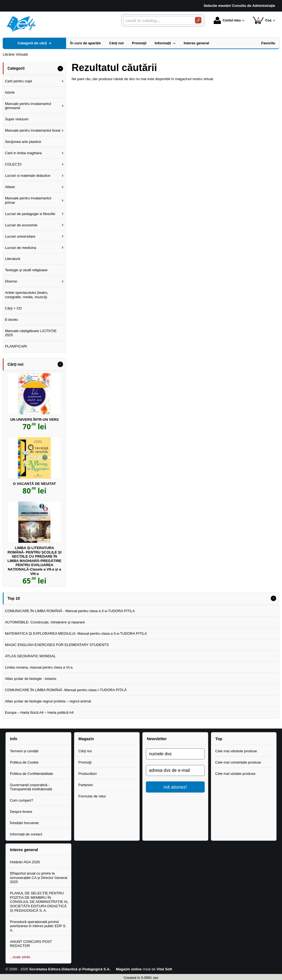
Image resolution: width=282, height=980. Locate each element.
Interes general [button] (24, 850)
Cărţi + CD (13, 308)
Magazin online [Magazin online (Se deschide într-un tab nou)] (129, 969)
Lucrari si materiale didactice (28, 176)
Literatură (13, 259)
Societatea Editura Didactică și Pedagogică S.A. (70, 969)
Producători (88, 774)
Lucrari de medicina (21, 248)
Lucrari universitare (20, 236)
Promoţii (85, 762)
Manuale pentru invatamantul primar (28, 200)
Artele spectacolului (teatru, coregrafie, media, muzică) (27, 295)
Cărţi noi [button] (15, 364)
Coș (262, 20)
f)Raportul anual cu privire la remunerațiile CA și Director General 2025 (39, 878)
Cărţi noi (85, 751)
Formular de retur (92, 796)
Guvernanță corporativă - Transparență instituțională (31, 787)
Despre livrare (21, 812)
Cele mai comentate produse (238, 762)
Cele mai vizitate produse (235, 774)
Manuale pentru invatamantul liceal (33, 130)
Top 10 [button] (14, 598)
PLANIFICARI (16, 346)
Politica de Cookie (24, 762)
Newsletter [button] (157, 739)
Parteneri (86, 785)
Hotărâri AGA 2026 (25, 862)
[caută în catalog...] (157, 21)
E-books (12, 320)
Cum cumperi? (22, 800)
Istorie (10, 92)
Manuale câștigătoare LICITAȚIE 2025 (31, 333)
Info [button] (13, 739)
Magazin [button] (86, 739)
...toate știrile (20, 957)
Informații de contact (26, 834)
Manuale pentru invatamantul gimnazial (28, 106)
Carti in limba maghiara (23, 153)
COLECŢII (13, 164)
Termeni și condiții (24, 751)
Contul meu (227, 20)
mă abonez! (175, 787)
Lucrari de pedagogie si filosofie (30, 214)
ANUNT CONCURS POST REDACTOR (31, 944)
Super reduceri (17, 119)
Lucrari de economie (21, 225)
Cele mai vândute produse (236, 751)
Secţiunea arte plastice (23, 142)
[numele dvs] (175, 754)
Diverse (11, 281)
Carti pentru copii (18, 81)
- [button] (60, 69)
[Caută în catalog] (198, 20)
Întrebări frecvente (24, 823)
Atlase (10, 187)
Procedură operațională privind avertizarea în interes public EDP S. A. (38, 926)
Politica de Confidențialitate (32, 774)
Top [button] (219, 739)
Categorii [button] (16, 68)
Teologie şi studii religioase (26, 270)
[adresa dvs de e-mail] (175, 770)
